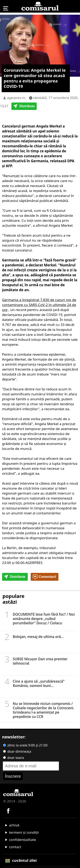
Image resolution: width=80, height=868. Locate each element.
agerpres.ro (16, 98)
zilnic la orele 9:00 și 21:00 (25, 745)
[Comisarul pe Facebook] (8, 810)
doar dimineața (17, 751)
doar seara (13, 758)
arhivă (14, 825)
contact (15, 847)
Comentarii (44, 577)
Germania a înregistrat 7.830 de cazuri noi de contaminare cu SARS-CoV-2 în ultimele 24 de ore (39, 305)
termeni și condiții (24, 832)
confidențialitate (22, 840)
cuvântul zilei (21, 860)
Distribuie (24, 106)
